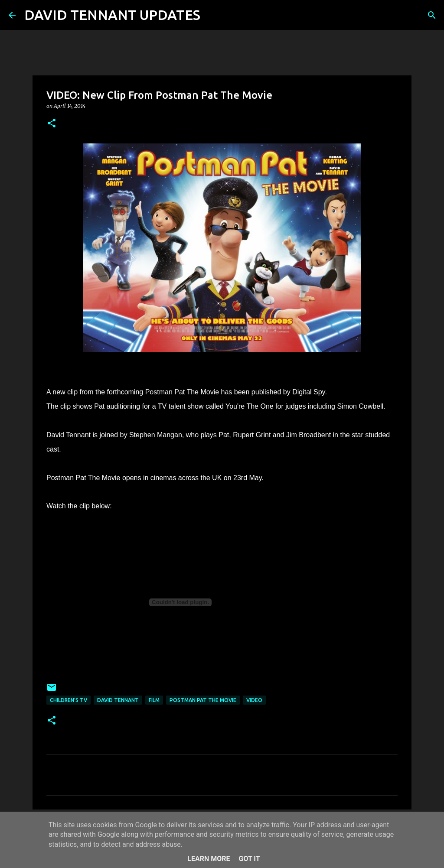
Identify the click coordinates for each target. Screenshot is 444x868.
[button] (52, 124)
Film (154, 700)
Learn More (209, 859)
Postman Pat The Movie (203, 700)
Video (254, 700)
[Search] (212, 15)
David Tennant (118, 700)
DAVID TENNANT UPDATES (112, 15)
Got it (249, 859)
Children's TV (69, 700)
